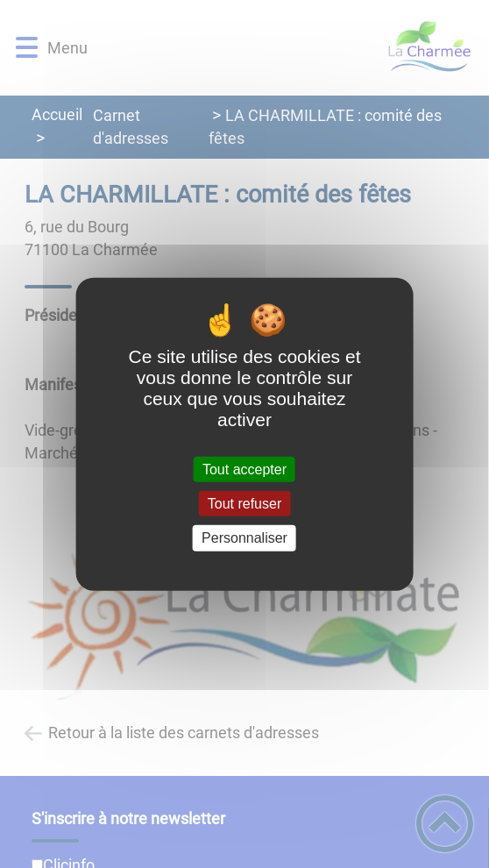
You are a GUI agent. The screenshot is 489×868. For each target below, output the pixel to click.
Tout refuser (244, 504)
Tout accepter (244, 470)
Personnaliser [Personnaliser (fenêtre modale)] (244, 538)
